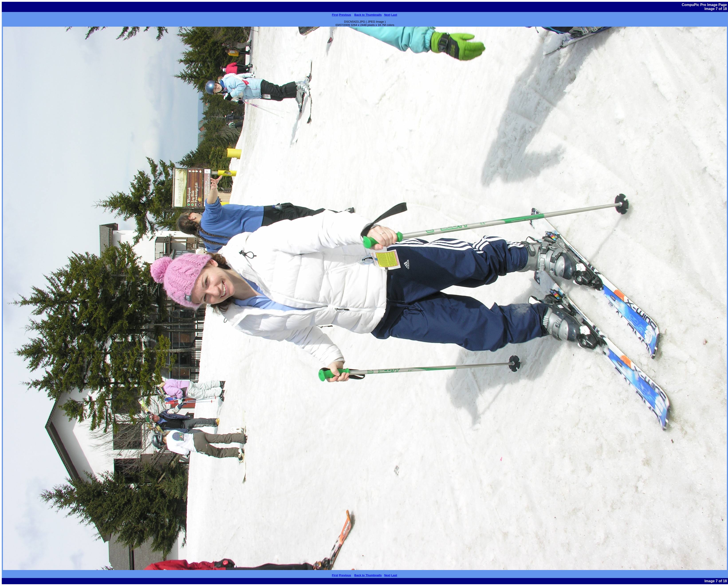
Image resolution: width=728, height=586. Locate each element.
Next (387, 15)
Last (394, 15)
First (335, 15)
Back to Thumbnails (368, 15)
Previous (345, 15)
